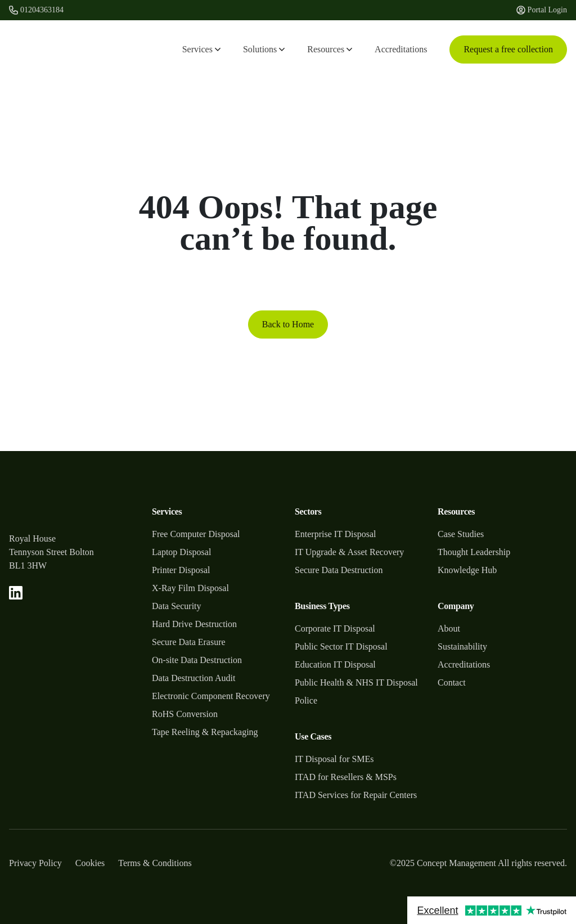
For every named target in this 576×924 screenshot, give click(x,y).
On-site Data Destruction (197, 660)
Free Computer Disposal (196, 534)
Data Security (177, 606)
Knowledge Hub (467, 570)
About (449, 628)
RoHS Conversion (185, 714)
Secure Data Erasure (189, 642)
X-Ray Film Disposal (190, 588)
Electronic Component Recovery (211, 696)
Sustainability (462, 646)
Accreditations (401, 49)
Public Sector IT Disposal (341, 646)
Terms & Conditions (155, 863)
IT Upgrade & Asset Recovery (349, 552)
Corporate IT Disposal (335, 628)
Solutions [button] (264, 49)
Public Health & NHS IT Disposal (356, 682)
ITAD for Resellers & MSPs (346, 777)
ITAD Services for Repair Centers (356, 795)
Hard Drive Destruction (194, 624)
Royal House (32, 538)
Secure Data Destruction (339, 570)
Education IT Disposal (335, 664)
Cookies (90, 863)
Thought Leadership (474, 552)
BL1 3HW (28, 565)
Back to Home (288, 324)
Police (306, 700)
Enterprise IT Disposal (336, 534)
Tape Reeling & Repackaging (205, 732)
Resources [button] (330, 49)
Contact (452, 682)
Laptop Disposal (181, 552)
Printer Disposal (181, 570)
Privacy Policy (35, 863)
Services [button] (201, 49)
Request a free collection (508, 49)
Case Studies (461, 534)
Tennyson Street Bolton (51, 552)
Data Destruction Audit (193, 678)
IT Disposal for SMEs (334, 759)
